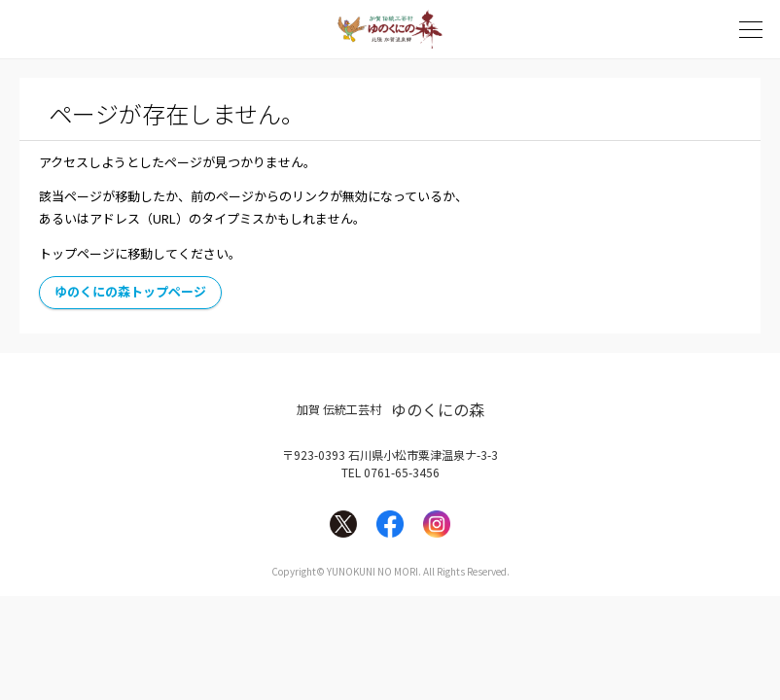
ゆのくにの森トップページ (130, 291)
